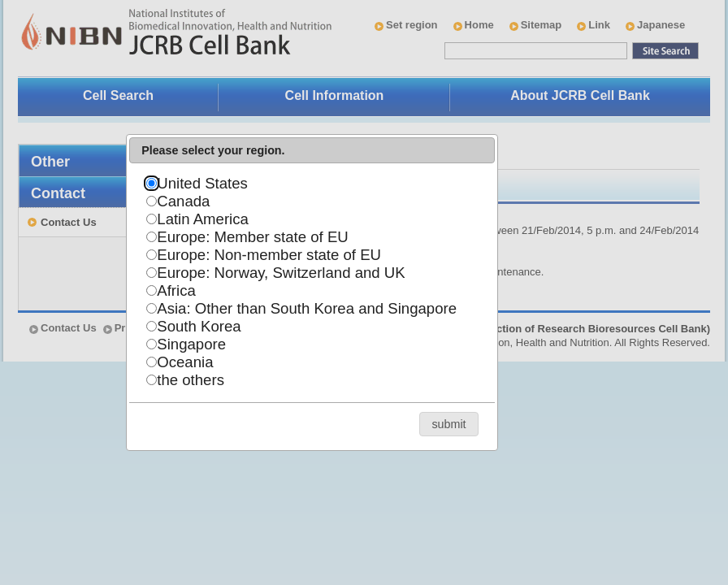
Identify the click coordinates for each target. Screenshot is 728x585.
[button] (449, 424)
